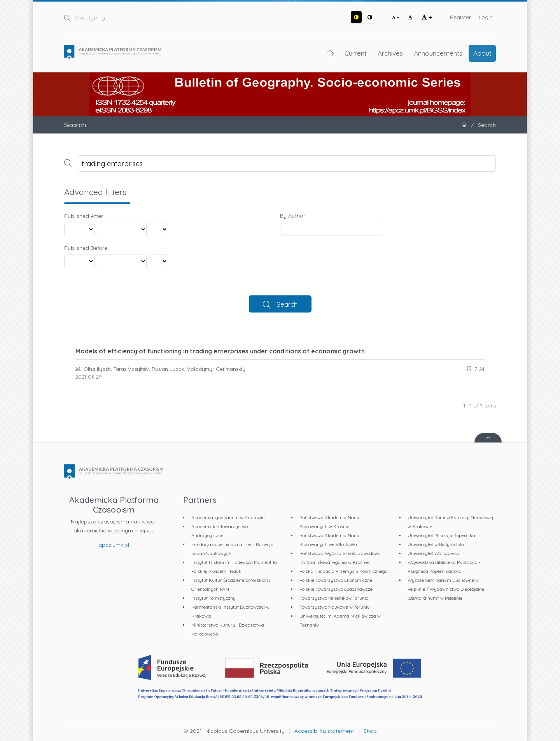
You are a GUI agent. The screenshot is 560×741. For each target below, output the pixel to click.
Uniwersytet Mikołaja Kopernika (441, 535)
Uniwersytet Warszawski (434, 553)
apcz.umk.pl (114, 545)
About (482, 53)
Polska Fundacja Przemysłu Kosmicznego (343, 571)
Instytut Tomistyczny (213, 598)
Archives (390, 53)
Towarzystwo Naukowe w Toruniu (335, 607)
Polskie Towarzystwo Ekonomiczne (336, 580)
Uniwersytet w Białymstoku (437, 544)
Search (287, 304)
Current (356, 53)
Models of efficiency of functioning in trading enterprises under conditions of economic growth (220, 351)
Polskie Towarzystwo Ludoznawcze (336, 589)
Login (486, 17)
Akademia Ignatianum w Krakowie (228, 517)
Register (460, 17)
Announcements (438, 53)
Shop (370, 731)
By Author (293, 216)
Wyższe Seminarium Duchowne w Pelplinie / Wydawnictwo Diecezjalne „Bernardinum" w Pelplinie (446, 589)
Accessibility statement (324, 731)
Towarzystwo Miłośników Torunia (334, 598)
